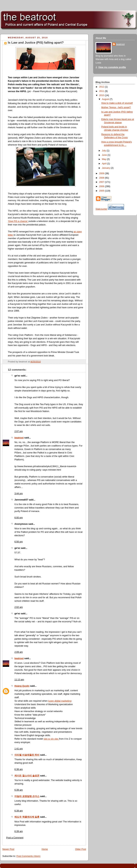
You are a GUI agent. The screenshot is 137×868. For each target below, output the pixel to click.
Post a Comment (15, 838)
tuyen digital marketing (60, 701)
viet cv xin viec (51, 739)
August (106, 99)
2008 (102, 178)
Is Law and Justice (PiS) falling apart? (36, 43)
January (106, 168)
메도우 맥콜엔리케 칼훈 (27, 817)
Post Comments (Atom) (28, 856)
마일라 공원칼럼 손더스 (27, 796)
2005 (102, 191)
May (104, 159)
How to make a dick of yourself (117, 103)
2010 (102, 95)
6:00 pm (19, 518)
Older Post (81, 849)
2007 (102, 182)
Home (45, 849)
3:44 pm (19, 494)
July (104, 151)
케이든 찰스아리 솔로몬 (27, 776)
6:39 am (19, 790)
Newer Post (8, 849)
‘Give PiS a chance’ (18, 221)
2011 (102, 91)
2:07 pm (19, 431)
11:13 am (19, 680)
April (105, 164)
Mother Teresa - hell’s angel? (116, 107)
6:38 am (19, 769)
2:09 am (19, 652)
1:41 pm (19, 749)
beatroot (19, 438)
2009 (102, 173)
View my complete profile (112, 67)
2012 (102, 87)
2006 (102, 186)
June (105, 155)
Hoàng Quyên (22, 686)
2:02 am (19, 607)
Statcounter (101, 209)
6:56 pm (19, 542)
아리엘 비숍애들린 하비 (27, 755)
